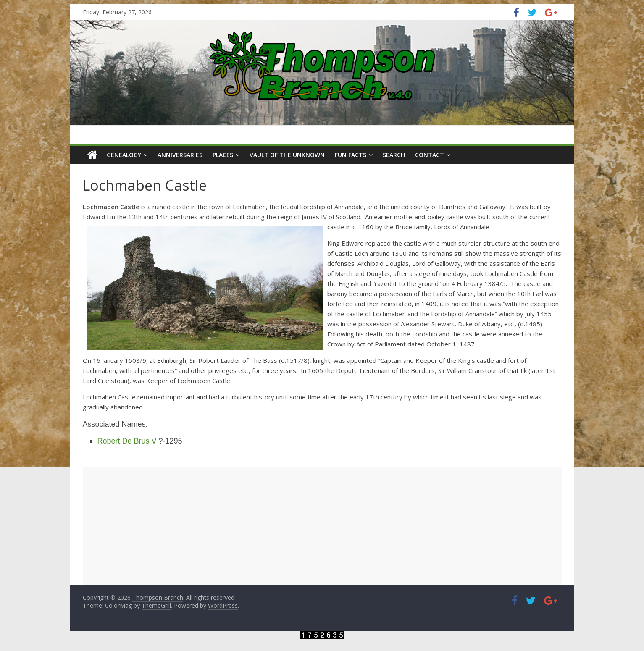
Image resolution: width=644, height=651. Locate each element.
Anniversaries (180, 155)
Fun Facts (351, 155)
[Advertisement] (322, 526)
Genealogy (124, 155)
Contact (430, 155)
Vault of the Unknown (287, 155)
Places (223, 155)
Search (394, 155)
